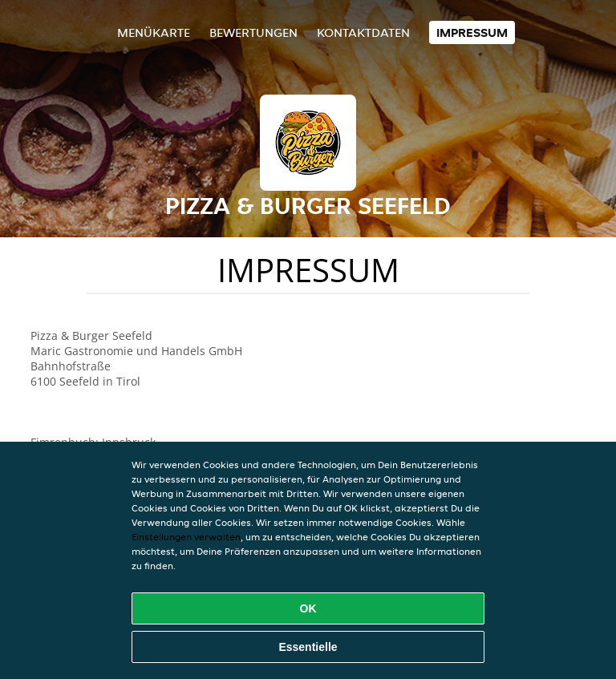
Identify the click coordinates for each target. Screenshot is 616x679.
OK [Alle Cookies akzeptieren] (308, 608)
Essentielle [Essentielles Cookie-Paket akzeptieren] (308, 647)
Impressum (472, 32)
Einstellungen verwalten (186, 537)
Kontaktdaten (363, 32)
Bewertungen (253, 32)
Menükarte (154, 32)
